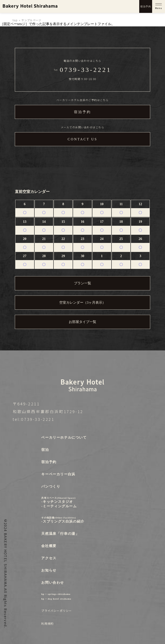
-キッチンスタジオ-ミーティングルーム (63, 502)
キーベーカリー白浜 (58, 474)
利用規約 (47, 624)
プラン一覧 (82, 283)
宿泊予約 (146, 6)
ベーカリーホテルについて (64, 437)
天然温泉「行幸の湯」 (60, 534)
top (15, 20)
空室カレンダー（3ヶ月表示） (82, 302)
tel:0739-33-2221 (34, 419)
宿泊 (45, 450)
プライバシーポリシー (57, 611)
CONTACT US (82, 139)
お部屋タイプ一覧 (82, 322)
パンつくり (51, 486)
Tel (82, 70)
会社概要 (49, 546)
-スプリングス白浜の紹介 (63, 520)
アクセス (49, 558)
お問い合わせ (53, 583)
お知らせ (49, 570)
